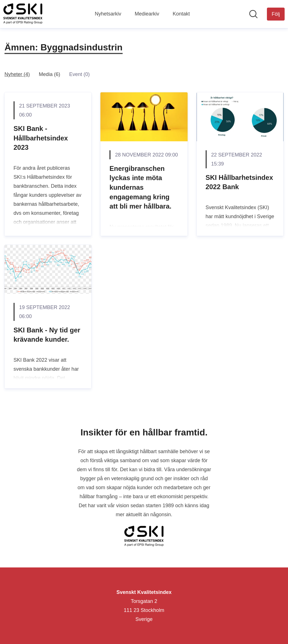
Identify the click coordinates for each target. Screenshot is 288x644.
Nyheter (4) (17, 74)
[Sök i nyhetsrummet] (253, 14)
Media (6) (49, 74)
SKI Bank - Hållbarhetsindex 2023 (41, 138)
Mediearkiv (147, 14)
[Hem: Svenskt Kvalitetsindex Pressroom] (23, 14)
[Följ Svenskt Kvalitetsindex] (276, 14)
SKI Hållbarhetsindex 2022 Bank (239, 182)
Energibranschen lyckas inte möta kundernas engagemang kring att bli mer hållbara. (140, 187)
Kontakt (181, 14)
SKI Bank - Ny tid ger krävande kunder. (47, 335)
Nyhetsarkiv (108, 14)
